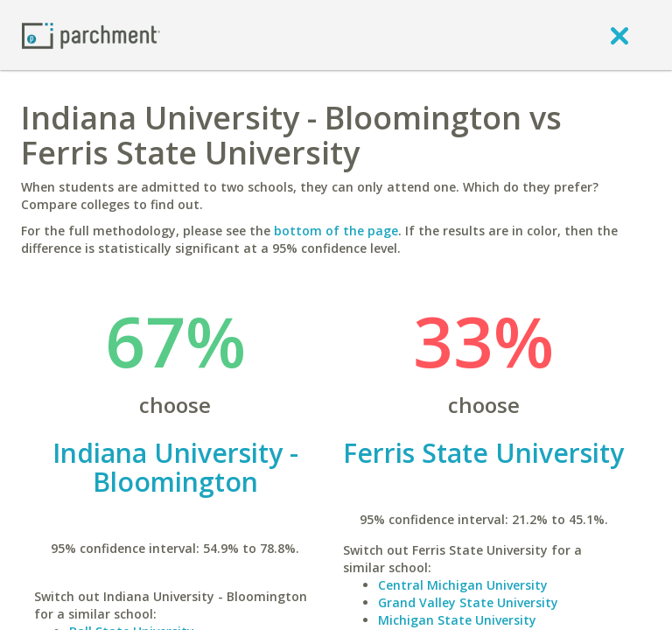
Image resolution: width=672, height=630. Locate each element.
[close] (619, 35)
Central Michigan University (463, 585)
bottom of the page (336, 231)
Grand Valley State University (468, 602)
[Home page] (91, 35)
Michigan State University (457, 620)
